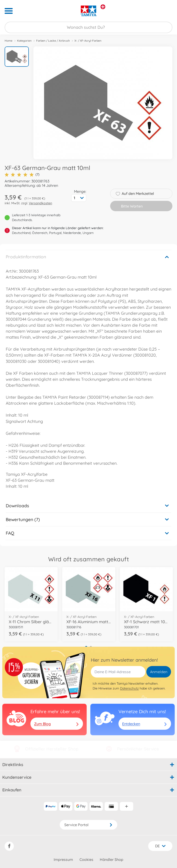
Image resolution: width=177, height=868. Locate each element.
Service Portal (88, 825)
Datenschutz (129, 688)
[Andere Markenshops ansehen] (103, 7)
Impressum (63, 859)
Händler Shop (112, 859)
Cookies (86, 859)
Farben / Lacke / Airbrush (53, 41)
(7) (22, 174)
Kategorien (24, 41)
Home (9, 41)
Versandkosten (40, 203)
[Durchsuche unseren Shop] (88, 27)
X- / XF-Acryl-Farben (88, 41)
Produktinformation (26, 257)
